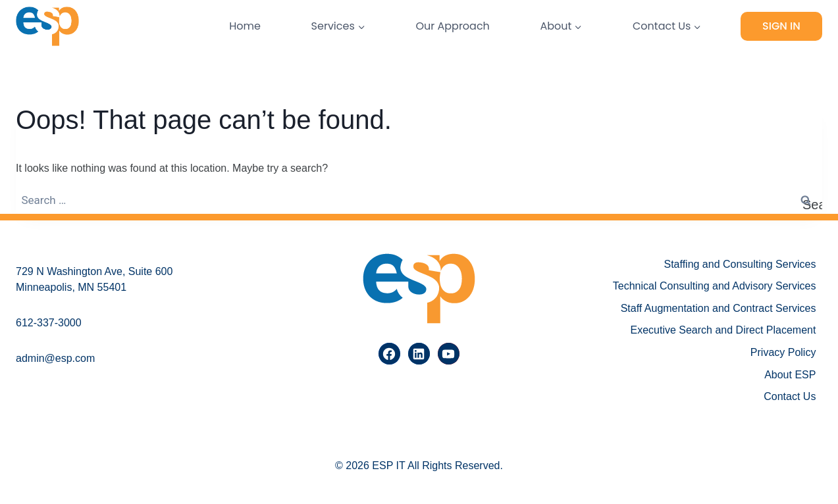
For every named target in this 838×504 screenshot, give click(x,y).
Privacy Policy (783, 352)
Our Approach (452, 26)
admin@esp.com (55, 358)
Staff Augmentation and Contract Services (719, 308)
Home (245, 26)
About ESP (790, 375)
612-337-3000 (49, 323)
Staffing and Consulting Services (740, 264)
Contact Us (790, 396)
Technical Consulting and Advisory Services (715, 286)
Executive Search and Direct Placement (723, 330)
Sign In (781, 26)
